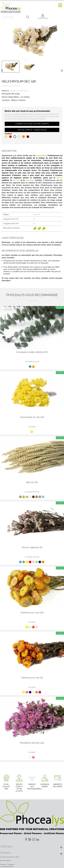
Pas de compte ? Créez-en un (32, 130)
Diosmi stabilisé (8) (32, 547)
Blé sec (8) (32, 482)
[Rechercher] (16, 17)
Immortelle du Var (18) (32, 417)
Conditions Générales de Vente (10, 857)
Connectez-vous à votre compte (32, 124)
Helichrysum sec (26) (32, 613)
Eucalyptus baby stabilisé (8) (32, 352)
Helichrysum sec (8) (32, 678)
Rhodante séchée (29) (32, 743)
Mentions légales (5, 860)
